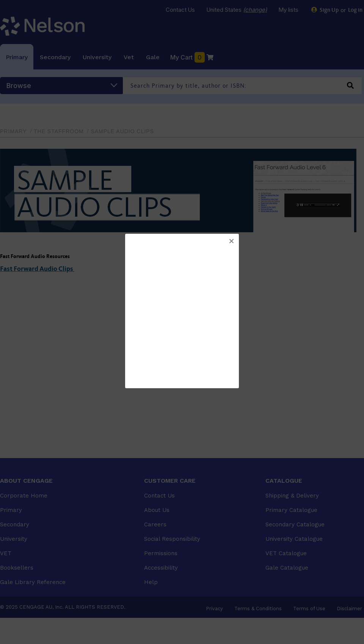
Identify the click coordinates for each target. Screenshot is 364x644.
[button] (231, 241)
